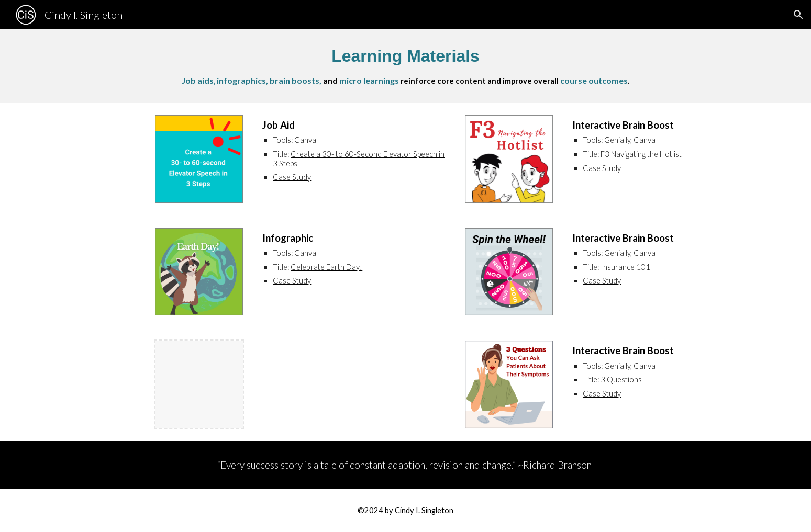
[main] (405, 66)
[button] (798, 15)
